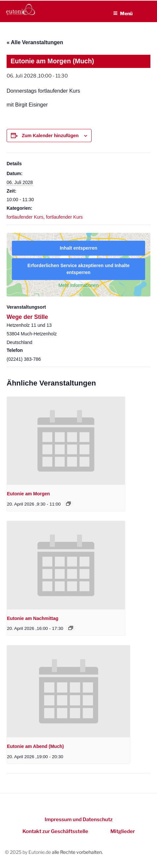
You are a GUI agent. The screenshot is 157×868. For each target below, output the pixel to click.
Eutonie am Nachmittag (33, 618)
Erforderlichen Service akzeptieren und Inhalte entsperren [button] (78, 269)
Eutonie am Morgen (28, 494)
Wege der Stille (27, 317)
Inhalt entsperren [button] (79, 248)
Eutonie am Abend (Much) (35, 746)
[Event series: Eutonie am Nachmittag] (71, 628)
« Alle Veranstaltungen (35, 42)
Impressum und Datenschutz (79, 820)
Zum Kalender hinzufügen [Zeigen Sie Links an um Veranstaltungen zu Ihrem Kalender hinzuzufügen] (50, 136)
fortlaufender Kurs (25, 217)
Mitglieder (123, 831)
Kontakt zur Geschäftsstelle (55, 831)
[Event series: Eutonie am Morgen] (68, 504)
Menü (123, 13)
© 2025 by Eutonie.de (28, 852)
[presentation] (66, 441)
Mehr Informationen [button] (78, 285)
